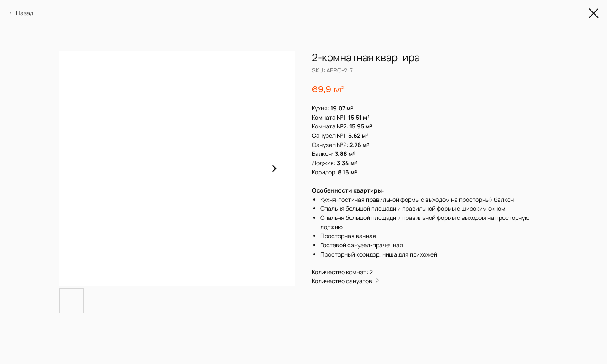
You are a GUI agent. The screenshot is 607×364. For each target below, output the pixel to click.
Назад (25, 13)
